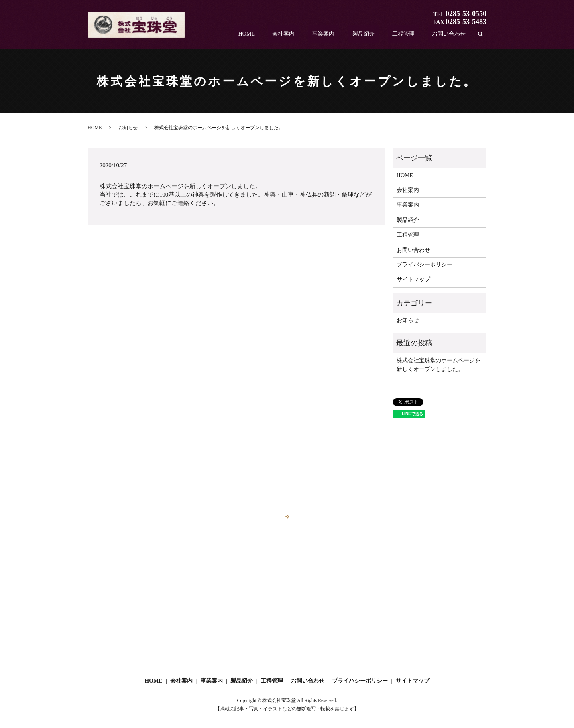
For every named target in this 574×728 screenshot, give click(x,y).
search (480, 37)
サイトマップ (413, 279)
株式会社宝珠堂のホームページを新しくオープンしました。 (438, 365)
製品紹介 (385, 37)
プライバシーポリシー (425, 265)
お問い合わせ (453, 37)
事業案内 (354, 37)
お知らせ (128, 128)
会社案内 (322, 37)
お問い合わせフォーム (287, 618)
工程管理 (416, 37)
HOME (294, 37)
